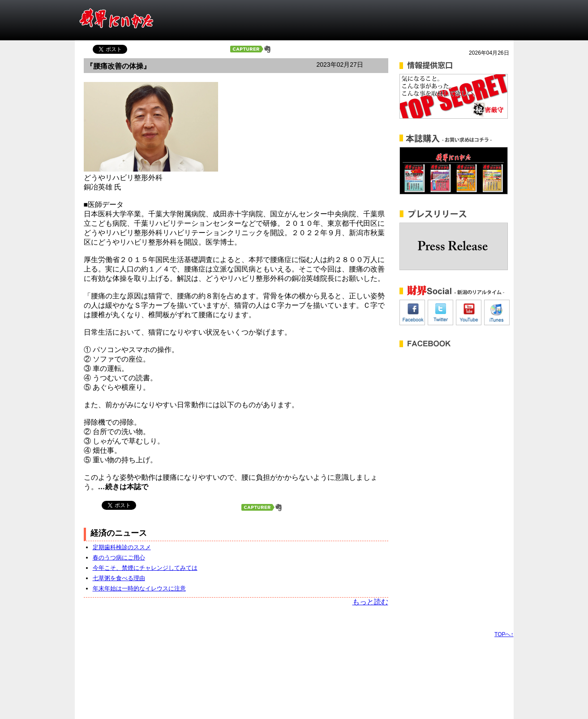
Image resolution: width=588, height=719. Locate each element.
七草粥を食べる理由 (119, 578)
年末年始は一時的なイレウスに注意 (139, 588)
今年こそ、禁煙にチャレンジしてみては (145, 568)
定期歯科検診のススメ (122, 547)
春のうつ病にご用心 (119, 558)
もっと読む (370, 602)
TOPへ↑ (504, 634)
